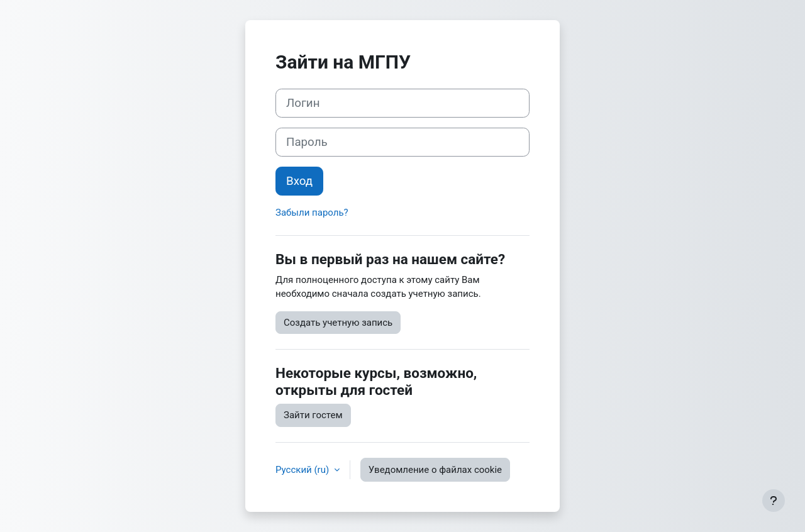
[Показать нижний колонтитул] (774, 501)
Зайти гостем (313, 415)
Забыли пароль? (312, 213)
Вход (299, 181)
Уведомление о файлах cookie (435, 470)
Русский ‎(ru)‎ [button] (303, 470)
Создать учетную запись (338, 323)
